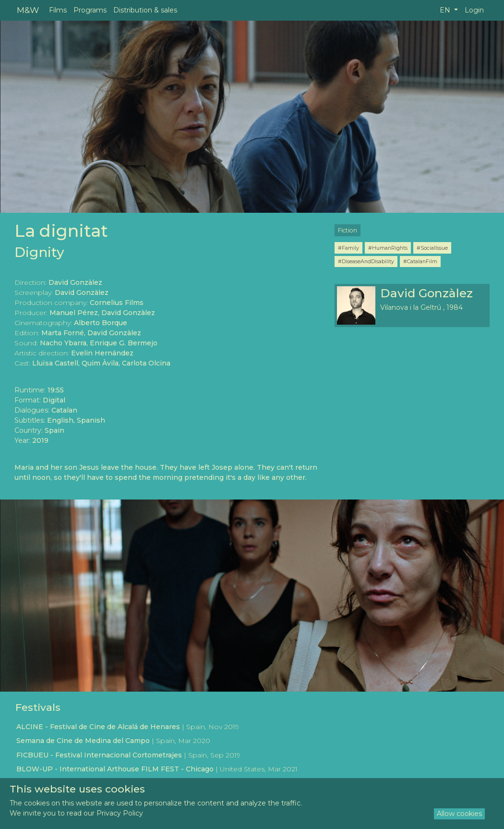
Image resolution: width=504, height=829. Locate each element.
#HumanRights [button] (388, 248)
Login (474, 10)
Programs (90, 10)
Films (58, 10)
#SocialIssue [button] (432, 248)
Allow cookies (459, 814)
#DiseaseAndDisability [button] (366, 261)
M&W (28, 10)
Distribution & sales (145, 10)
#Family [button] (348, 248)
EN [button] (446, 10)
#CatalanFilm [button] (420, 261)
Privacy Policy (120, 813)
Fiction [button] (348, 230)
